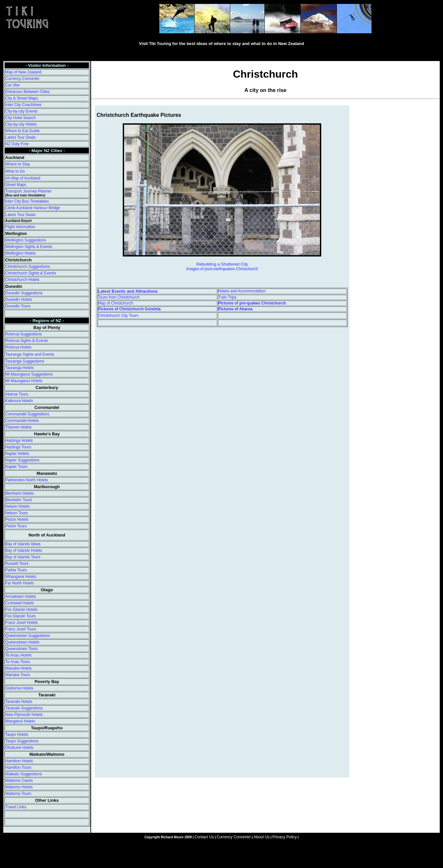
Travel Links (16, 807)
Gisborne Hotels (19, 688)
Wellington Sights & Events (29, 247)
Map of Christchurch (115, 303)
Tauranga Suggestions (25, 361)
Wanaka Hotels (18, 668)
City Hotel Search (20, 118)
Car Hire (13, 85)
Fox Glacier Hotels (21, 610)
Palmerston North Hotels (27, 480)
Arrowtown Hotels (21, 597)
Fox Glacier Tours (21, 616)
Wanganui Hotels (20, 721)
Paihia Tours (16, 570)
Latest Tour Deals (20, 137)
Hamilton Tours (18, 767)
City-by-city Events (21, 111)
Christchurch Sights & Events (31, 273)
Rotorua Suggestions (24, 334)
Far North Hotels (20, 583)
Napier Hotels (17, 454)
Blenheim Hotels (19, 493)
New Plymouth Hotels (24, 715)
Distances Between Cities (27, 92)
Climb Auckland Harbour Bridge (32, 208)
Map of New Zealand (23, 72)
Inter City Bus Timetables (27, 201)
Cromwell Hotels (19, 603)
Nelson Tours (17, 513)
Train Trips (227, 297)
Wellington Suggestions (26, 240)
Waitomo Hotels (19, 787)
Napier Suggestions (22, 460)
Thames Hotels (18, 427)
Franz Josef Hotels (22, 623)
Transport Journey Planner (28, 191)
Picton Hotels (17, 519)
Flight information (20, 227)
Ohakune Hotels (19, 748)
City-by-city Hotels (21, 124)
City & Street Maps (22, 98)
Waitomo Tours (18, 794)
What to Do (15, 171)
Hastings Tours (18, 447)
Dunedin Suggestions (24, 293)
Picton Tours (16, 526)
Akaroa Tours (17, 394)
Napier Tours (16, 467)
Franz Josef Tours (21, 629)
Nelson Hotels (17, 506)
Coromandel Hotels (22, 421)
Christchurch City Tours (118, 316)
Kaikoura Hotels (19, 401)
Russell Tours (17, 564)
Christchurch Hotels (22, 280)
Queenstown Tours (22, 649)
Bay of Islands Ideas (23, 544)
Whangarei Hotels (21, 577)
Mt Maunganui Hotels (24, 381)
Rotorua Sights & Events (27, 341)
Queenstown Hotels (22, 642)
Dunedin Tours (18, 306)
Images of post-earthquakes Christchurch (222, 269)
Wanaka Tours (18, 675)
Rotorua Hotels (18, 347)
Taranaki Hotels (19, 702)
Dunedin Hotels (19, 300)
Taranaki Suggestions (24, 708)
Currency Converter (22, 79)
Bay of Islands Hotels (24, 550)
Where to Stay (18, 164)
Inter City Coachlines (23, 105)
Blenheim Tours (19, 500)
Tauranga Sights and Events (30, 354)
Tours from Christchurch (119, 297)
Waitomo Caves (19, 781)
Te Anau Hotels (18, 655)
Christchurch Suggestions (28, 267)
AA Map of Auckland (23, 178)
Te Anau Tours (18, 662)
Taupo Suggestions (22, 741)
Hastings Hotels (19, 441)
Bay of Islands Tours (23, 557)
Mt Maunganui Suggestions (29, 374)
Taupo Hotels (17, 735)
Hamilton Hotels (19, 761)
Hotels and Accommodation (242, 291)
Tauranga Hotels (19, 368)
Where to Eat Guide (22, 131)
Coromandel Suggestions (27, 414)
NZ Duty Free (17, 144)
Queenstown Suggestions (28, 636)
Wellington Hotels (20, 253)
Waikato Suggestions (24, 774)
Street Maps (16, 185)
